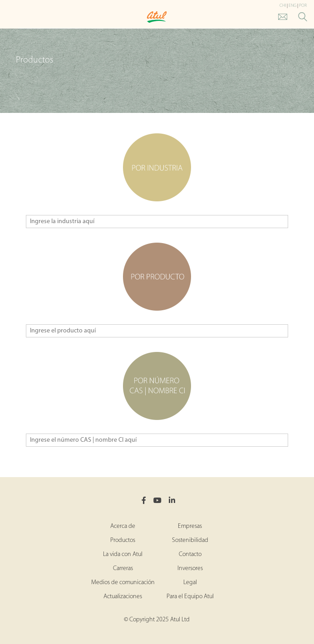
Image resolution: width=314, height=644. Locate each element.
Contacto (190, 554)
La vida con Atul (123, 554)
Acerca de (123, 526)
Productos (123, 540)
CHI (283, 6)
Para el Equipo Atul (190, 597)
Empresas (190, 526)
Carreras (123, 568)
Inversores (190, 568)
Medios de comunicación (123, 583)
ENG (292, 6)
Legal (190, 583)
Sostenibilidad (190, 540)
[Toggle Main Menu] (9, 17)
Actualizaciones (123, 597)
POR (303, 6)
